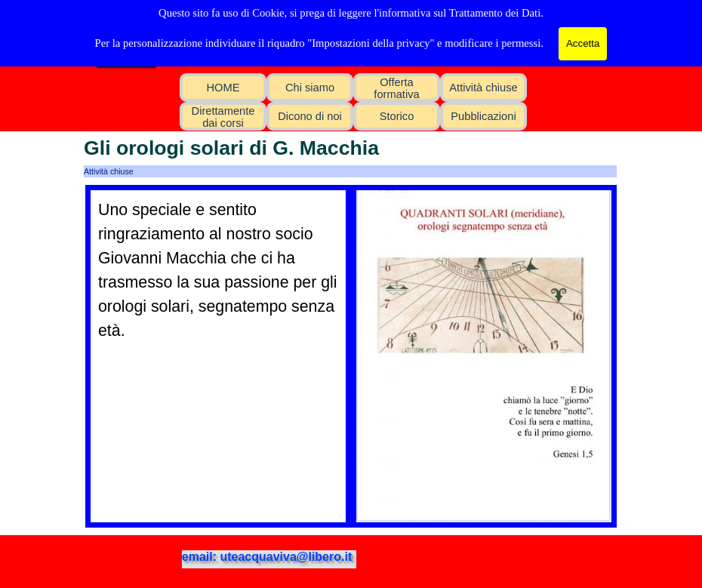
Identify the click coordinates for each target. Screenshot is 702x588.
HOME (223, 88)
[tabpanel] (218, 270)
